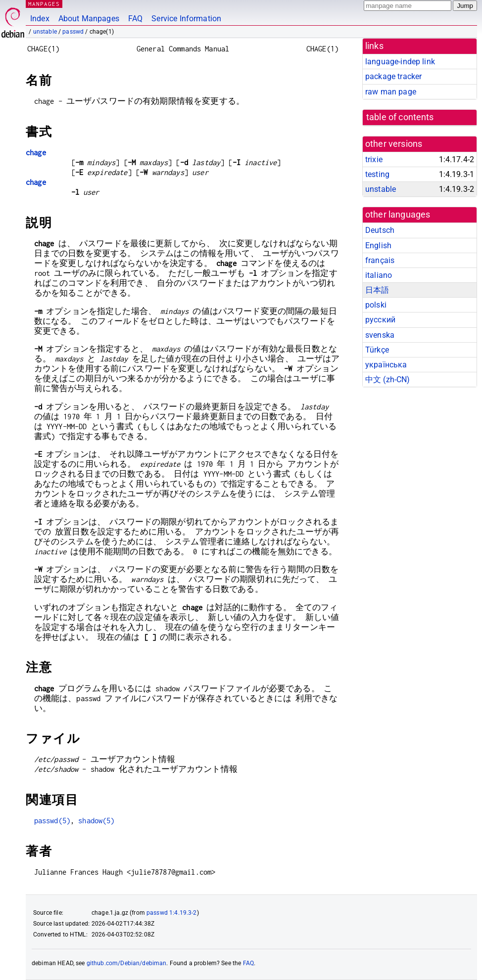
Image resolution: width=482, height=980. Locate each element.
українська (386, 365)
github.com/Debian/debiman (127, 963)
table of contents (400, 117)
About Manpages (89, 19)
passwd (73, 32)
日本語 (377, 290)
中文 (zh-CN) (388, 379)
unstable (45, 32)
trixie (374, 159)
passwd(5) (52, 821)
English (378, 245)
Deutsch (380, 230)
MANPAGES (44, 4)
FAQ (135, 19)
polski (376, 305)
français (380, 260)
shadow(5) (96, 821)
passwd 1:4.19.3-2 (172, 913)
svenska (380, 335)
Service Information (186, 19)
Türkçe (377, 350)
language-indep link (400, 62)
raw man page (391, 92)
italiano (379, 275)
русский (380, 320)
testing (377, 174)
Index (40, 19)
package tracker (393, 76)
